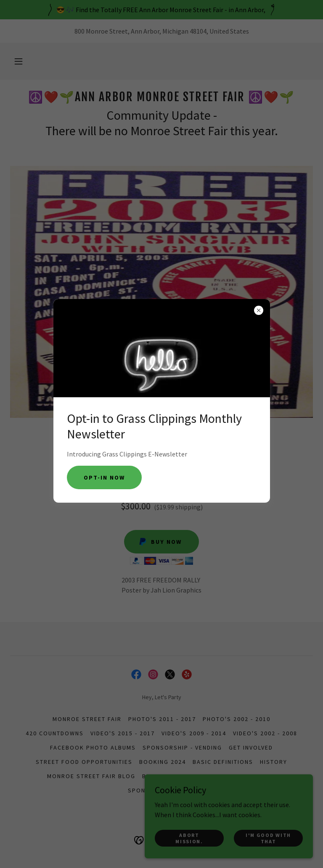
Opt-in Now (104, 477)
